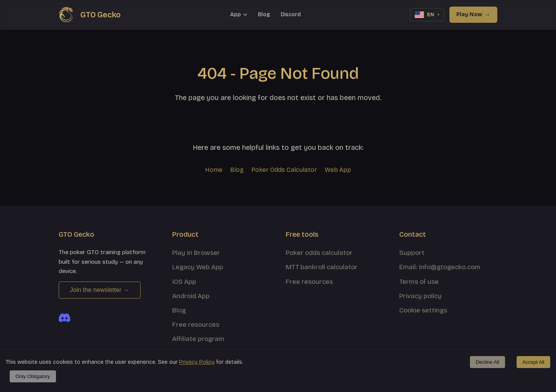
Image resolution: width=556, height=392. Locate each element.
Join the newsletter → (100, 290)
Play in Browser (196, 253)
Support (412, 253)
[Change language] (427, 15)
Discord (291, 14)
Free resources (196, 325)
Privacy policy (420, 296)
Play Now (473, 15)
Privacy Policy (197, 362)
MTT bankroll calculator (322, 267)
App (239, 14)
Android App (191, 296)
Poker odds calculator (319, 253)
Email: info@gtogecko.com (440, 267)
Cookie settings (423, 310)
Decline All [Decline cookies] (487, 362)
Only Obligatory (33, 376)
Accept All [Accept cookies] (533, 362)
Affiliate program (198, 339)
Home (214, 170)
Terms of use (419, 282)
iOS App (184, 282)
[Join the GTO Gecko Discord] (64, 318)
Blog (264, 14)
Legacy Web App (198, 267)
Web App (338, 170)
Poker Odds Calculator (284, 170)
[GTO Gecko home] (90, 15)
